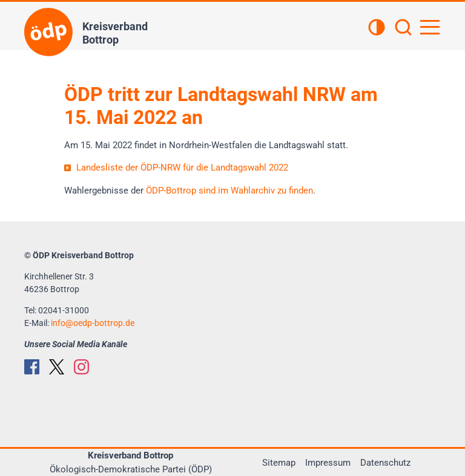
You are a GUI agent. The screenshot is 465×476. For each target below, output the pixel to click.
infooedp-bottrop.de (93, 323)
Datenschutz (385, 463)
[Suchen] (403, 28)
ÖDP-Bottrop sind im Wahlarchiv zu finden (229, 191)
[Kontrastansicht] (377, 28)
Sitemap (279, 463)
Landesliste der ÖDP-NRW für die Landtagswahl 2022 (182, 168)
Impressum (328, 463)
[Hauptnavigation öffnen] (430, 27)
